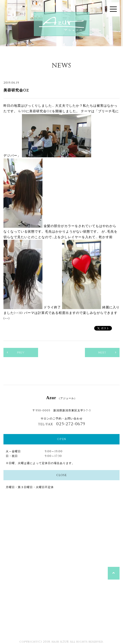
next (102, 352)
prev (21, 352)
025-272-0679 (71, 424)
